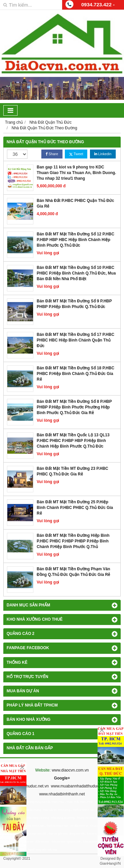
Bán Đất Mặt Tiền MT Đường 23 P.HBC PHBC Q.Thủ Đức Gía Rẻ (72, 471)
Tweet (76, 154)
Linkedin (103, 154)
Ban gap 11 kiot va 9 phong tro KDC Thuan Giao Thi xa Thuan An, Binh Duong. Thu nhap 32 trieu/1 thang (76, 173)
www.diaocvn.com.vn (70, 770)
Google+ (62, 778)
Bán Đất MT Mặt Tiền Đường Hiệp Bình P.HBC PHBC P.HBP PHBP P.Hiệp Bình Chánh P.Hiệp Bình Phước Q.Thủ (73, 541)
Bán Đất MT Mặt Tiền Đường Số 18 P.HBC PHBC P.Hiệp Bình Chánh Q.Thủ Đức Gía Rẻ (76, 374)
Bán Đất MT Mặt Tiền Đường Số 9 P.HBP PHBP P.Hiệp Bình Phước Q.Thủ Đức (74, 304)
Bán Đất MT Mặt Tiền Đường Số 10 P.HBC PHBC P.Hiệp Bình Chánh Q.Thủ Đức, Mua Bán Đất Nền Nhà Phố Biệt (76, 273)
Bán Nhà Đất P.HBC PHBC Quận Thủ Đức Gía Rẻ (75, 203)
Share (52, 154)
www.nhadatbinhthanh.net (62, 794)
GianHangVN (110, 863)
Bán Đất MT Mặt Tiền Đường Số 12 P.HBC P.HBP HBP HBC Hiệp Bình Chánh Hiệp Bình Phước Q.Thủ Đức (76, 240)
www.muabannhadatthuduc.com (79, 786)
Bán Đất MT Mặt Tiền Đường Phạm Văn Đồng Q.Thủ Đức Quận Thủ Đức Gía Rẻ (73, 572)
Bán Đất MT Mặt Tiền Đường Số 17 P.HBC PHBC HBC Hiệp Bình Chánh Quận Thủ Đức (76, 340)
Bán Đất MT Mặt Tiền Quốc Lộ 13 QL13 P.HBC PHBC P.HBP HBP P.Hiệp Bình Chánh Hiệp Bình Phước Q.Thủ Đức (73, 441)
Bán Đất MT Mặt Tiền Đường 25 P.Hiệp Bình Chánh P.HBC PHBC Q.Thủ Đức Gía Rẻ (75, 508)
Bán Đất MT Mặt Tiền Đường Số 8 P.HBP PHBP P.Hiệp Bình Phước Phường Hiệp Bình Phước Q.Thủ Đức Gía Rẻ (74, 407)
